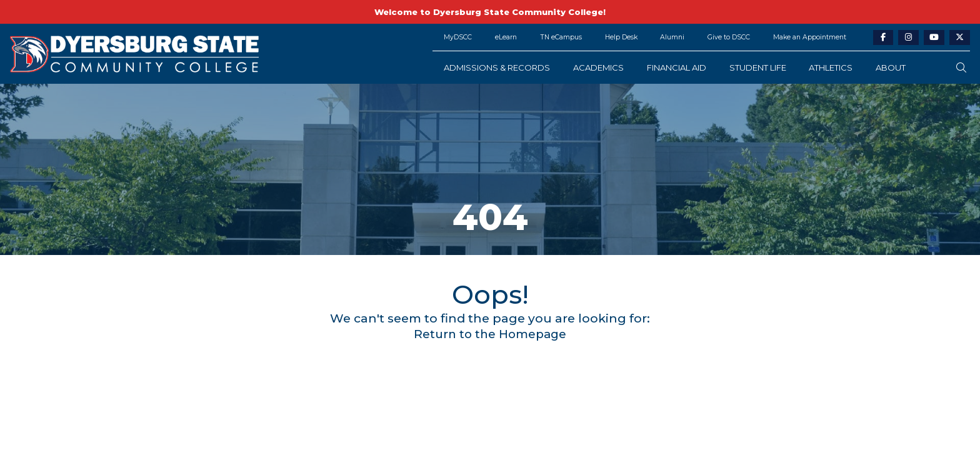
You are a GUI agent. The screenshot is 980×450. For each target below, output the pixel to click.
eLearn (506, 37)
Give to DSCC (729, 37)
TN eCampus (561, 37)
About (891, 67)
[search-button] (961, 68)
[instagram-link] (908, 38)
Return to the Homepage (490, 334)
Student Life (758, 67)
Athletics (831, 67)
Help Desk (621, 37)
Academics (598, 67)
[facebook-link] (883, 38)
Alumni (672, 37)
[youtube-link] (934, 38)
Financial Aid (677, 67)
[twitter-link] (960, 38)
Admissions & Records (497, 67)
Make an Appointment (810, 37)
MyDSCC (458, 37)
